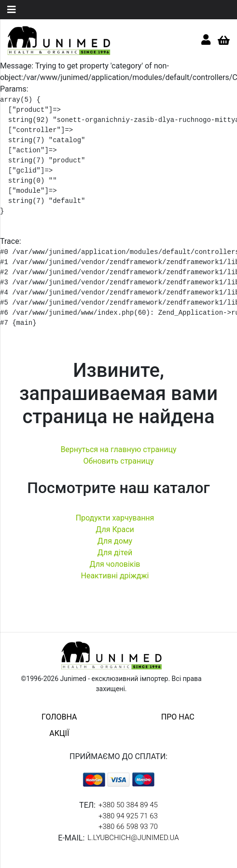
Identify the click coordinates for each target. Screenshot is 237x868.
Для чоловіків (115, 564)
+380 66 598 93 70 (128, 827)
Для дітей (115, 553)
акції (59, 733)
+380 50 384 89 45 (128, 805)
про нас (178, 717)
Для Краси (115, 529)
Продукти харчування (115, 518)
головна (59, 717)
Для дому (115, 541)
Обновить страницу (118, 461)
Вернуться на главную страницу (118, 449)
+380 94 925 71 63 (128, 816)
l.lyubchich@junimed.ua (133, 838)
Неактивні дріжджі (115, 576)
